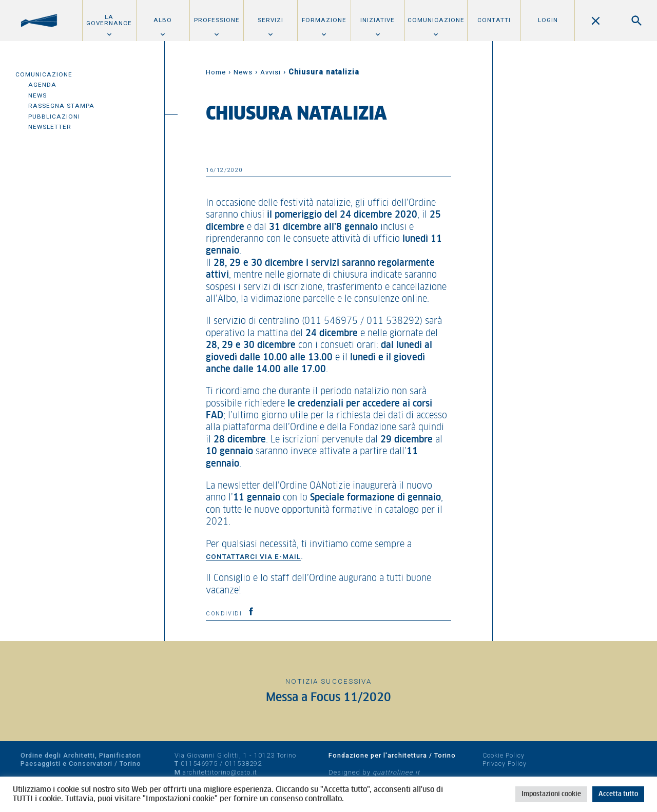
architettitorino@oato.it (220, 772)
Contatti (494, 20)
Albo (163, 20)
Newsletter (50, 127)
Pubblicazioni (54, 117)
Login (548, 20)
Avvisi (270, 72)
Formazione (324, 20)
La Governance (109, 20)
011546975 (199, 763)
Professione (217, 20)
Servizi (270, 20)
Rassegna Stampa (61, 106)
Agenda (42, 85)
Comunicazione (436, 20)
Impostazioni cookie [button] (551, 794)
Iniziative (378, 20)
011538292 (243, 763)
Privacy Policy (505, 763)
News (37, 95)
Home (216, 72)
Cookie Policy (504, 755)
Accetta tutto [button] (618, 794)
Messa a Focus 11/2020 (328, 698)
